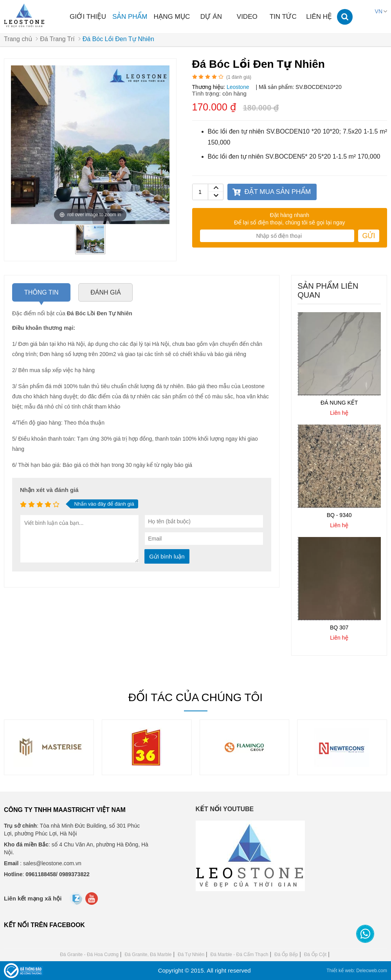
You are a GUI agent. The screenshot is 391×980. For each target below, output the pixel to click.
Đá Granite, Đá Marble (148, 955)
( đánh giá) (239, 78)
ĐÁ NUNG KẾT (339, 403)
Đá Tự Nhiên (191, 955)
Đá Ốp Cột (315, 955)
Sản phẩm (130, 17)
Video (247, 17)
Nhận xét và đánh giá (49, 490)
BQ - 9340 (339, 515)
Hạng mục (172, 17)
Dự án (211, 17)
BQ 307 (339, 627)
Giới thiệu (88, 17)
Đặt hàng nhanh (290, 215)
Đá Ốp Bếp (286, 955)
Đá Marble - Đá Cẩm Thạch (240, 955)
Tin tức (283, 17)
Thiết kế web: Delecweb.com (357, 971)
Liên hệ (319, 17)
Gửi (368, 236)
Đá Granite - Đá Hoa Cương (89, 955)
